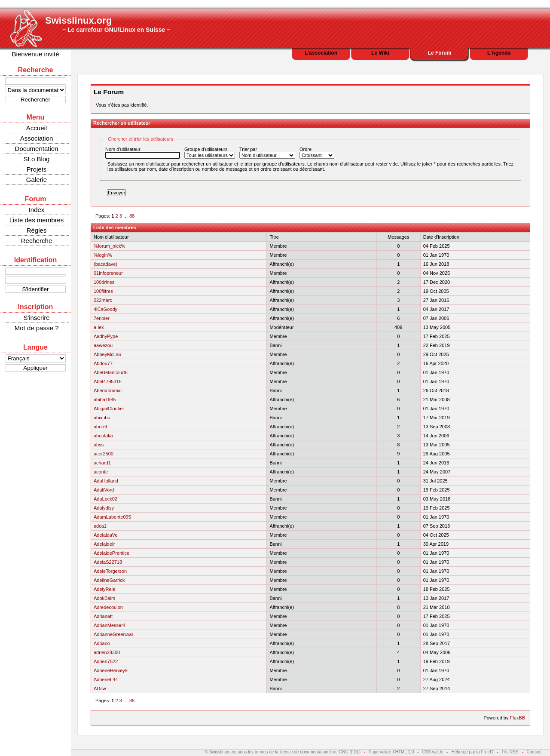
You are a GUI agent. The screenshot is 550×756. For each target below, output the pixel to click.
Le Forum (440, 53)
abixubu (102, 418)
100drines (104, 282)
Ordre (317, 153)
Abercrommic (108, 390)
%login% (103, 255)
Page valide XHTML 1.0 (391, 752)
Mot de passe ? (37, 328)
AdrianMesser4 (110, 625)
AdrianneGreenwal (113, 634)
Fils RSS (510, 752)
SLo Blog (37, 159)
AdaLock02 (105, 499)
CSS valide (432, 752)
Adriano (102, 643)
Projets (37, 169)
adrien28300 (107, 652)
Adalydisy (104, 508)
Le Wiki (380, 53)
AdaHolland (106, 481)
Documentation (37, 149)
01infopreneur (108, 273)
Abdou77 (103, 363)
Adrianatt (103, 616)
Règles (37, 230)
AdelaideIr (104, 544)
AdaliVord (104, 490)
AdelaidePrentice (112, 553)
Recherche (37, 241)
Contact (534, 752)
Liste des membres (37, 220)
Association (37, 138)
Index (37, 210)
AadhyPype (106, 336)
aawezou (103, 345)
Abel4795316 (108, 381)
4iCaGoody (105, 309)
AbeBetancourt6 (111, 372)
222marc (103, 300)
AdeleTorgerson (110, 571)
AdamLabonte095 (112, 517)
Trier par (267, 153)
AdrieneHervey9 (111, 670)
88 (132, 216)
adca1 (100, 526)
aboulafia (103, 436)
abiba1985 (105, 400)
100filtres (103, 291)
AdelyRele (104, 589)
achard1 (102, 463)
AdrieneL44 (106, 679)
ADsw (100, 688)
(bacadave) (105, 264)
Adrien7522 (106, 661)
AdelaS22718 (108, 562)
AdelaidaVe (106, 535)
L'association (321, 53)
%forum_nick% (109, 246)
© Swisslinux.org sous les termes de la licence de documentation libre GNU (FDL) (283, 752)
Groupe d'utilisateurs (210, 153)
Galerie (37, 180)
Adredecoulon (108, 607)
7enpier (102, 318)
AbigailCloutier (109, 409)
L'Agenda (499, 53)
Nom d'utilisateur (143, 153)
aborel (100, 427)
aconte (101, 472)
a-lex (99, 327)
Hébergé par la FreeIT (472, 752)
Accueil (37, 128)
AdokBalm (104, 598)
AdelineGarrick (109, 580)
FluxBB (518, 718)
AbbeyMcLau (107, 354)
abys (99, 445)
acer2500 (104, 454)
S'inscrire (36, 318)
